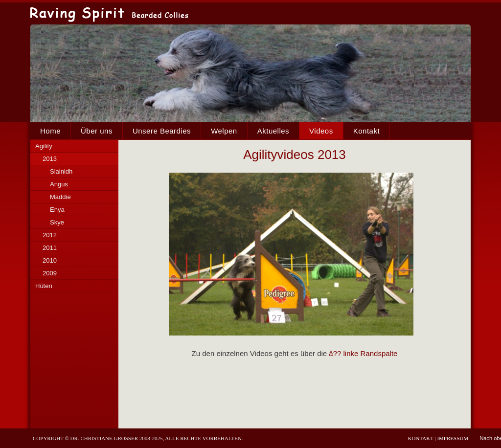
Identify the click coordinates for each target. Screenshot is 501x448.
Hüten (44, 286)
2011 (50, 248)
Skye (57, 222)
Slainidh (61, 171)
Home (50, 131)
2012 (50, 235)
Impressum (453, 438)
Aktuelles (273, 131)
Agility (44, 146)
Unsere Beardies (162, 131)
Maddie (60, 197)
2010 (50, 260)
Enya (57, 210)
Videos (321, 131)
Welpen (224, 131)
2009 (50, 273)
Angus (59, 184)
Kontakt (366, 131)
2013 (50, 159)
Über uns (97, 131)
